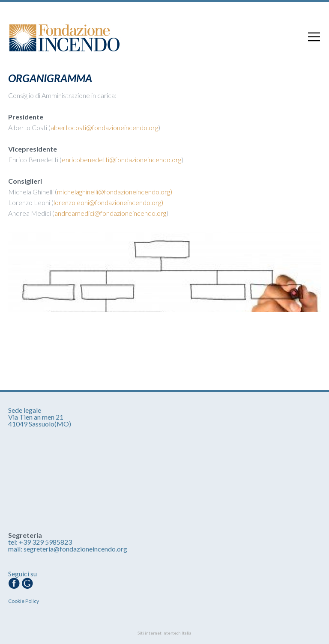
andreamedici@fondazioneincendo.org (110, 213)
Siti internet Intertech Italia (164, 633)
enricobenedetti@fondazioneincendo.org (121, 160)
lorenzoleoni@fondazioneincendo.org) (108, 202)
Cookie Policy (24, 601)
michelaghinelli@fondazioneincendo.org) (115, 192)
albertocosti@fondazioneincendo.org (104, 127)
